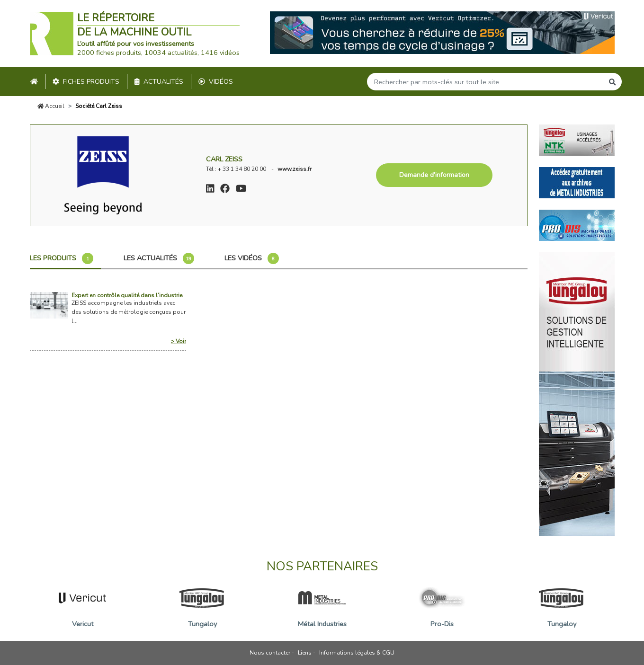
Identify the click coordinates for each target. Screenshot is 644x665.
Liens (305, 653)
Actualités (159, 82)
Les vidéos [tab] (252, 258)
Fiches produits (86, 82)
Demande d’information (434, 175)
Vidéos (216, 82)
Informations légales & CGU (357, 653)
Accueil (51, 106)
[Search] (485, 82)
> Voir (179, 341)
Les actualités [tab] (159, 258)
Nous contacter (270, 653)
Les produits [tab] (62, 258)
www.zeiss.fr (295, 169)
